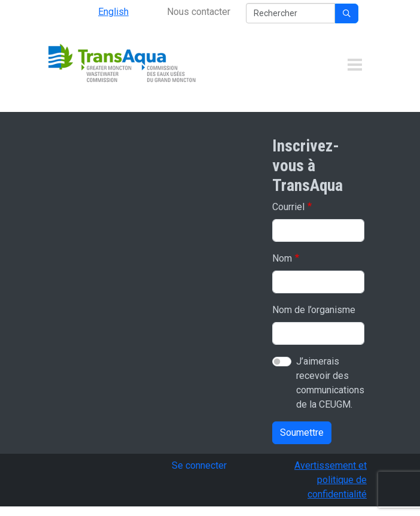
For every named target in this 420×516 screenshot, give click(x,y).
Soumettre (302, 432)
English (113, 12)
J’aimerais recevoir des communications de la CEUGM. (330, 383)
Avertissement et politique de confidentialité (331, 480)
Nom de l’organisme (314, 310)
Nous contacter (199, 12)
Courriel (288, 207)
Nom (282, 258)
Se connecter (199, 465)
